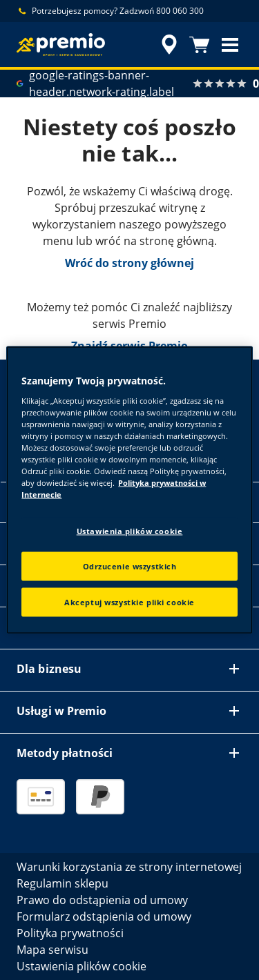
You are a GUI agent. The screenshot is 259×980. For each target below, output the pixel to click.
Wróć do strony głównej (129, 263)
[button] (230, 45)
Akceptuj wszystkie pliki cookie (129, 602)
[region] (129, 490)
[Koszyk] (200, 45)
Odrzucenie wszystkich (130, 566)
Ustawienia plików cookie (130, 531)
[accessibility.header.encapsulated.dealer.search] (169, 45)
